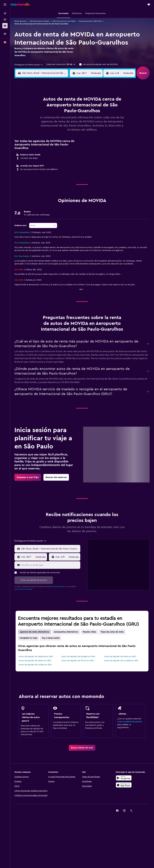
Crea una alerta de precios (130, 722)
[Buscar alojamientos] (5, 20)
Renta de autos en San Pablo (64, 21)
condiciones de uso (60, 586)
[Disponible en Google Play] (124, 778)
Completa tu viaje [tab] (28, 638)
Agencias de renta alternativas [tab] (34, 632)
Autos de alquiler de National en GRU (36, 657)
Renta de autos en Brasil (40, 21)
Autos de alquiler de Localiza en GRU (121, 661)
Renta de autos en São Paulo (90, 21)
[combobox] (29, 65)
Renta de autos (20, 21)
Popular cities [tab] (89, 632)
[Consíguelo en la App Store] (124, 785)
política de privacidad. (24, 589)
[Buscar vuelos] (5, 13)
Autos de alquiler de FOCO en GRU (78, 661)
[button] (5, 5)
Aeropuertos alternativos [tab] (66, 632)
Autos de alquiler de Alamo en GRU (35, 661)
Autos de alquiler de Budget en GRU (78, 657)
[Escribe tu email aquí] (50, 565)
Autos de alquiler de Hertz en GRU (120, 657)
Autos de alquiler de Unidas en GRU (35, 665)
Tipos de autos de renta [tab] (112, 632)
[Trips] (5, 34)
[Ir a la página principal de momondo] (20, 4)
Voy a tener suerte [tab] (51, 638)
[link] (28, 477)
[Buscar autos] (5, 26)
